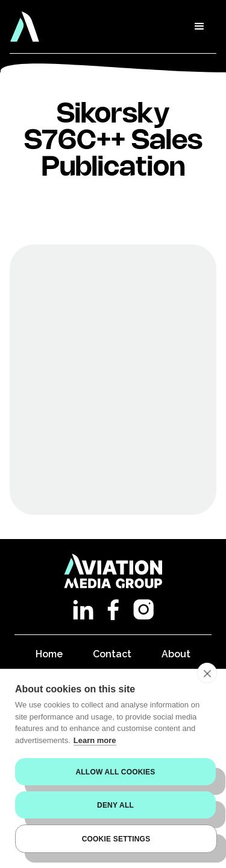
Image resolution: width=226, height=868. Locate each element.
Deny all (115, 805)
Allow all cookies (115, 772)
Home (49, 654)
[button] (199, 27)
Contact (112, 654)
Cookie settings (116, 839)
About (176, 654)
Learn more (95, 740)
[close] (207, 673)
